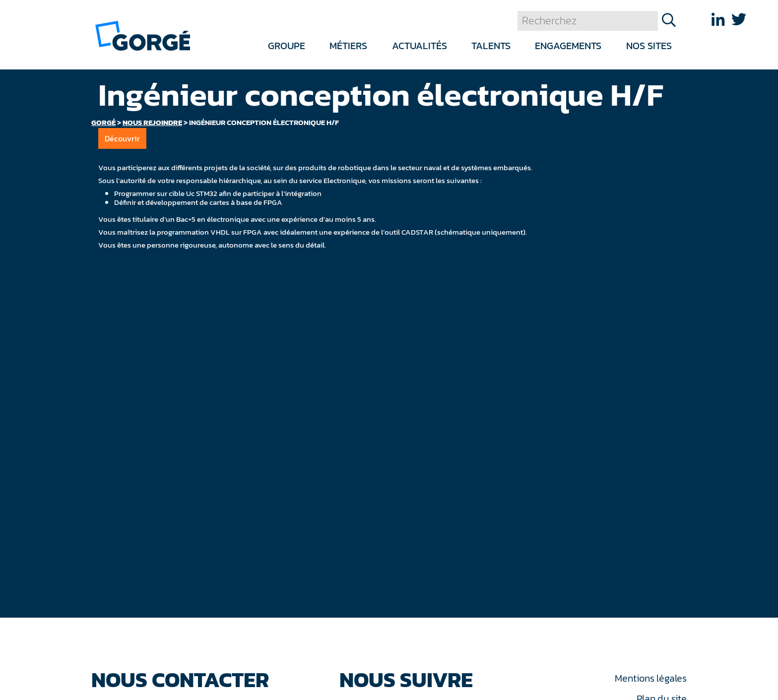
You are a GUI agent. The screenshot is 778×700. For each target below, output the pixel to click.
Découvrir (122, 138)
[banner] (143, 35)
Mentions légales (650, 678)
